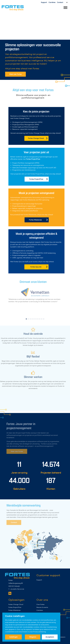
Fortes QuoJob (39, 267)
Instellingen (13, 637)
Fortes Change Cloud (38, 138)
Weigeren (33, 637)
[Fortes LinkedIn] (10, 593)
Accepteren (50, 637)
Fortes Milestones (38, 220)
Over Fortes (40, 604)
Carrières (52, 2)
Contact (60, 2)
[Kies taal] (67, 2)
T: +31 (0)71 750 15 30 (16, 589)
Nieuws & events (42, 607)
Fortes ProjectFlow (39, 179)
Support (44, 2)
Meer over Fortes (15, 74)
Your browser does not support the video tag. (35, 25)
